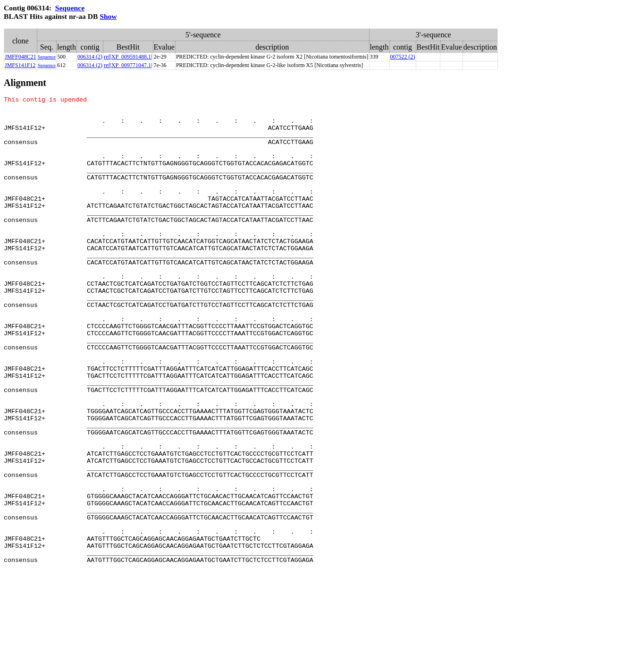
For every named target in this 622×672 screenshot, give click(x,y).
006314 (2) (90, 57)
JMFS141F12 (20, 65)
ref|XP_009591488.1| (128, 57)
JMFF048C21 (21, 57)
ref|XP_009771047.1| (128, 65)
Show (108, 16)
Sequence (70, 8)
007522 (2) (403, 57)
